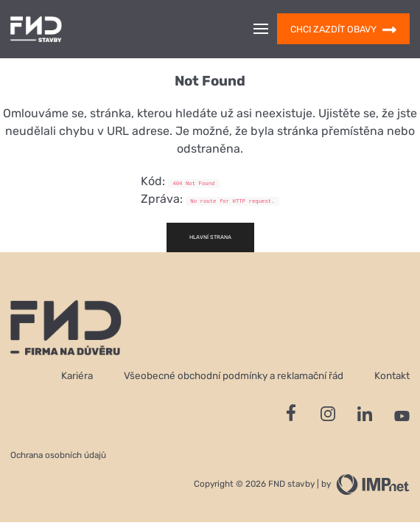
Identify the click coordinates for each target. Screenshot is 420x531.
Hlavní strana (210, 237)
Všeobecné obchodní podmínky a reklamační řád (234, 375)
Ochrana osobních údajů (58, 455)
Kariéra (77, 375)
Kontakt (392, 375)
